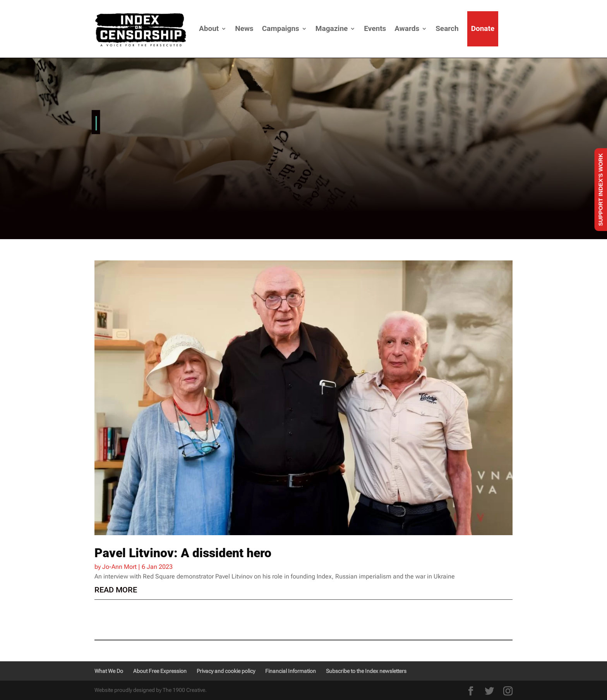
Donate (483, 28)
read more (116, 590)
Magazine (332, 28)
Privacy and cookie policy (226, 671)
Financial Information (291, 671)
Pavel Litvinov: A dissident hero (183, 553)
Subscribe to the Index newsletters (366, 671)
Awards (407, 28)
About (209, 28)
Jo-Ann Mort (119, 567)
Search (447, 28)
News (244, 28)
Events (375, 28)
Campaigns (281, 28)
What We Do (109, 671)
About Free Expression (160, 671)
